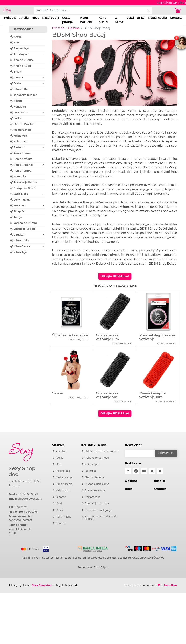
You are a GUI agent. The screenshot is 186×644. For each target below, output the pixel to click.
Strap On (18, 211)
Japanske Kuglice (24, 95)
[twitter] (160, 471)
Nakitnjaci (19, 142)
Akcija (24, 18)
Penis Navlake (21, 159)
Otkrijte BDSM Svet (115, 276)
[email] (142, 453)
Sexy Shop (170, 585)
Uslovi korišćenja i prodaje (101, 451)
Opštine (74, 28)
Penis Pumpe (21, 171)
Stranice (160, 489)
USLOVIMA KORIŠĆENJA (148, 558)
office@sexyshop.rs (30, 499)
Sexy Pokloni (20, 200)
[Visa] (44, 548)
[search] (148, 11)
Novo (35, 18)
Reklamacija (158, 18)
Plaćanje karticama (97, 484)
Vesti (130, 18)
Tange (16, 217)
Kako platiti (103, 20)
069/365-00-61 (29, 494)
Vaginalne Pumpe (24, 223)
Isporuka (90, 471)
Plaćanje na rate (95, 490)
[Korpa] (179, 10)
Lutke (16, 118)
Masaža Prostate (23, 124)
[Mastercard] (30, 548)
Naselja (159, 481)
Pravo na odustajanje (98, 510)
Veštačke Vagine (23, 229)
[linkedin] (152, 471)
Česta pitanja (67, 20)
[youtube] (144, 471)
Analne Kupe (21, 66)
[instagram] (136, 471)
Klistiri (16, 101)
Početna (10, 18)
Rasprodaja (51, 18)
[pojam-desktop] (89, 11)
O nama (119, 20)
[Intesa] (93, 548)
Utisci (141, 18)
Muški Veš (19, 136)
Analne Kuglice (22, 60)
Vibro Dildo (19, 240)
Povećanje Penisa (24, 182)
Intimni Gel (19, 89)
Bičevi (16, 72)
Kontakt (176, 18)
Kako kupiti (92, 464)
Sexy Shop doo (22, 471)
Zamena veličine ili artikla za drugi (101, 518)
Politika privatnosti (97, 458)
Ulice (129, 489)
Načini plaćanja (94, 477)
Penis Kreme (20, 153)
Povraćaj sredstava (97, 504)
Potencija (18, 176)
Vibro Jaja (19, 252)
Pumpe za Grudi (23, 188)
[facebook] (128, 471)
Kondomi (18, 107)
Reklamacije (93, 497)
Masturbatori (21, 130)
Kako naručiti (86, 20)
